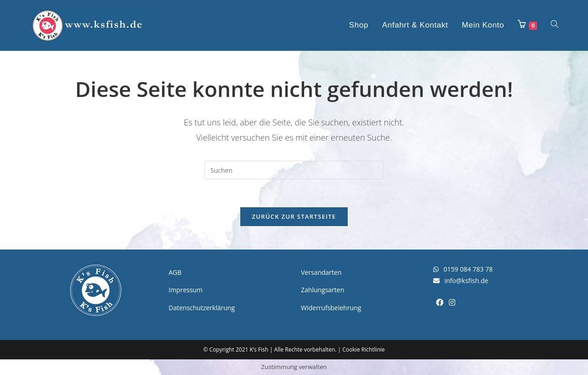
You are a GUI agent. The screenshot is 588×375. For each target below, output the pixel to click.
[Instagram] (452, 303)
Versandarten (321, 272)
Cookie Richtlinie (363, 349)
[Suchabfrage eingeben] (294, 170)
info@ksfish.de (461, 281)
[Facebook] (440, 303)
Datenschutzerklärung (202, 308)
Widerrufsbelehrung (331, 308)
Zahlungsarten (322, 290)
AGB (175, 272)
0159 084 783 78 (463, 269)
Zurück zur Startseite (294, 216)
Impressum (186, 290)
